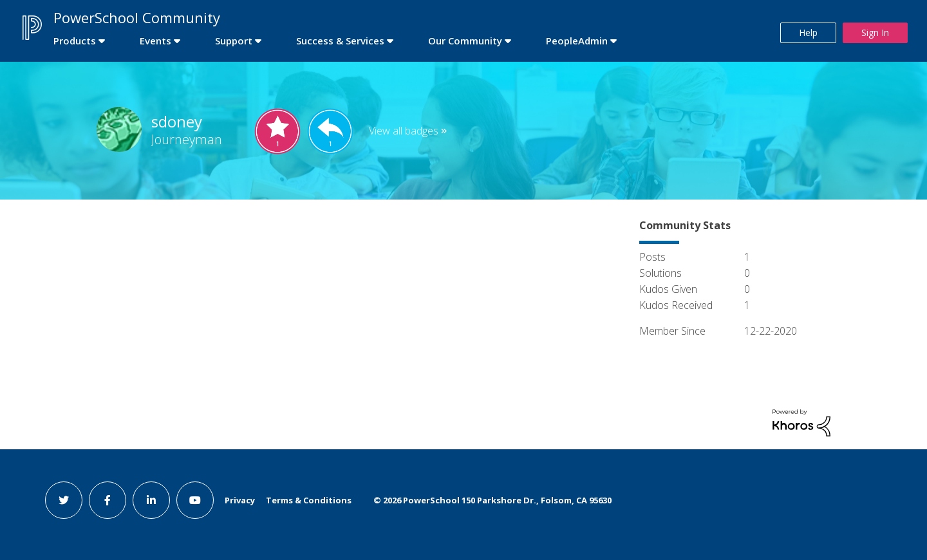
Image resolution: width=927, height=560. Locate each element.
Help (808, 33)
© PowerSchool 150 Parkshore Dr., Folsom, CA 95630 (492, 500)
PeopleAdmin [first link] (577, 41)
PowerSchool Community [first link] (137, 17)
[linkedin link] (151, 500)
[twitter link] (64, 500)
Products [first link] (75, 41)
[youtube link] (195, 500)
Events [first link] (155, 41)
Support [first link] (234, 41)
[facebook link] (108, 500)
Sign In (875, 33)
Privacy (240, 500)
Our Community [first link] (465, 41)
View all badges (404, 131)
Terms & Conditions (309, 500)
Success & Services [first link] (340, 41)
